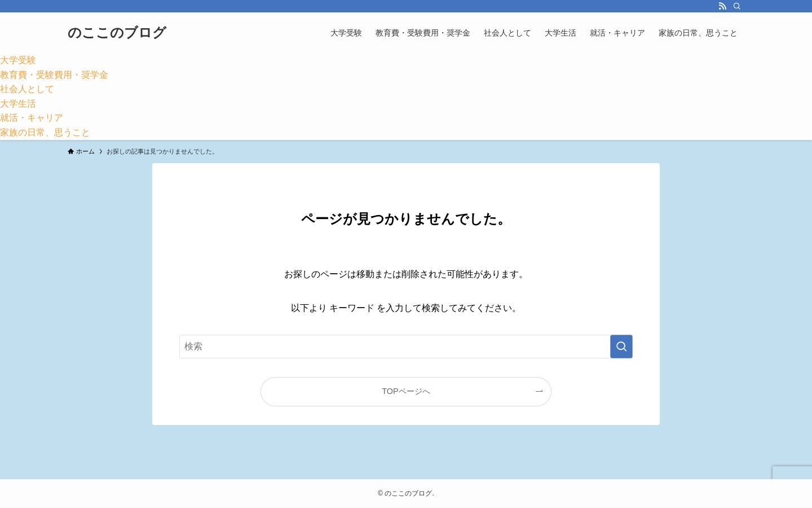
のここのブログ (117, 33)
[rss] (722, 6)
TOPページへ (406, 391)
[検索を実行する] (621, 347)
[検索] (737, 6)
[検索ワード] (406, 347)
